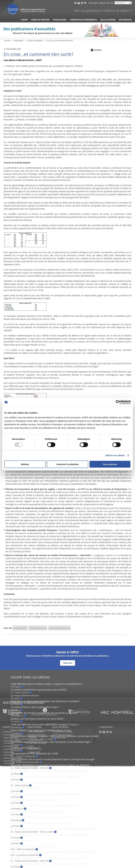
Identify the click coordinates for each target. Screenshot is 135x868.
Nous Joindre (93, 3)
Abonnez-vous (104, 3)
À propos (8, 732)
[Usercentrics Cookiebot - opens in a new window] (118, 402)
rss (85, 3)
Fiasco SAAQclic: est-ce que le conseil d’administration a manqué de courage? (53, 759)
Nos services (125, 20)
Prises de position (40, 20)
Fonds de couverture (38, 628)
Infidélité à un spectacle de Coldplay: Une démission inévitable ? (45, 701)
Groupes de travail (11, 746)
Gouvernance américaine (59, 628)
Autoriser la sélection (68, 464)
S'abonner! (68, 663)
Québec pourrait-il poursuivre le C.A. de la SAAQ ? (37, 719)
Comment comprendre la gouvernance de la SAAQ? (39, 690)
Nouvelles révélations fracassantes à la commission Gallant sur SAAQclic (50, 765)
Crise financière (20, 628)
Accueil (7, 40)
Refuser (25, 464)
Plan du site (7, 766)
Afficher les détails (115, 455)
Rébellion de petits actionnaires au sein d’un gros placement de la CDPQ (50, 771)
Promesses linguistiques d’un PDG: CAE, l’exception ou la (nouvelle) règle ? (51, 742)
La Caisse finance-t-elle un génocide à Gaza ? (35, 707)
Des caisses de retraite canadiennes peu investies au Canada (44, 806)
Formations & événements (83, 20)
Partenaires (8, 755)
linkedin (76, 3)
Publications (60, 20)
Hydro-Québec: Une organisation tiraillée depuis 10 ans (41, 730)
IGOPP (26, 9)
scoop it (82, 3)
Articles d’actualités (35, 40)
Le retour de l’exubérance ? (25, 748)
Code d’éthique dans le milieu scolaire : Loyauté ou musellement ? (46, 684)
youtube (79, 3)
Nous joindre (9, 752)
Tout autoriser (110, 464)
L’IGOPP (24, 20)
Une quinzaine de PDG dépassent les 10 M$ (34, 754)
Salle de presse (108, 20)
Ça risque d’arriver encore (25, 695)
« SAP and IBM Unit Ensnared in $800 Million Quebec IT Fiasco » (45, 724)
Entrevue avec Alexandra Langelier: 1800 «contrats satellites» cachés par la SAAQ (55, 736)
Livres (31, 746)
